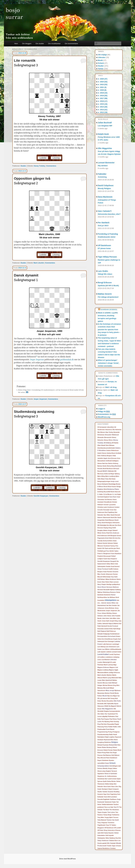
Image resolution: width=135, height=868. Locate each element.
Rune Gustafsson (112, 758)
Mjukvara (117, 691)
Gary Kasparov (112, 559)
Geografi (113, 561)
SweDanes (113, 799)
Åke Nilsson (101, 432)
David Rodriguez (107, 523)
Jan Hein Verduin (111, 605)
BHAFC (105, 471)
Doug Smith (112, 528)
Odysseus (101, 706)
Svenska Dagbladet (103, 799)
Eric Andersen (115, 533)
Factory (113, 546)
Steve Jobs (115, 787)
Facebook (107, 546)
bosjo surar (115, 481)
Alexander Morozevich (104, 437)
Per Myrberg (106, 722)
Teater (114, 802)
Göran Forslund (103, 569)
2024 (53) (103, 82)
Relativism (108, 742)
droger (110, 530)
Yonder (109, 846)
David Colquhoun (106, 185)
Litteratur (102, 57)
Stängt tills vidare (105, 274)
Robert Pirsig (102, 753)
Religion (115, 742)
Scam (107, 763)
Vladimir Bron (114, 841)
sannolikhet (101, 763)
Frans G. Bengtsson (104, 554)
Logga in (101, 409)
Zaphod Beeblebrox (104, 848)
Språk (105, 781)
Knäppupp (106, 634)
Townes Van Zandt (113, 820)
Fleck (118, 548)
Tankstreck (108, 802)
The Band (106, 810)
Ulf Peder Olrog (102, 830)
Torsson (116, 817)
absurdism (111, 427)
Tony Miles (101, 817)
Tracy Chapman (102, 823)
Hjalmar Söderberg (103, 592)
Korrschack (112, 636)
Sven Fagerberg (112, 794)
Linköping (116, 657)
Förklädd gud (102, 551)
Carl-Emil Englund (103, 497)
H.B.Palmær (101, 579)
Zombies (113, 848)
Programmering (102, 732)
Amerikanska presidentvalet (106, 448)
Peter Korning (114, 722)
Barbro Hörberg (113, 463)
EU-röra (115, 538)
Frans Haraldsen (116, 554)
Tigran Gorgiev (102, 812)
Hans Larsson (114, 582)
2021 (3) (102, 87)
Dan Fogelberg (110, 512)
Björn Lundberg (110, 476)
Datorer (100, 517)
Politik (110, 727)
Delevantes (116, 523)
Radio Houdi (113, 735)
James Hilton (111, 603)
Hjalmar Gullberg (115, 590)
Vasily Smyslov (109, 833)
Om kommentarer (71, 44)
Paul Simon (113, 719)
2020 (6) (102, 90)
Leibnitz (109, 652)
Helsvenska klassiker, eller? (109, 214)
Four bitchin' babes (112, 551)
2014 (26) (103, 107)
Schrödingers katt (115, 766)
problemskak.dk (67, 359)
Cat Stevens (108, 500)
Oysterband (112, 714)
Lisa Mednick (106, 660)
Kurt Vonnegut (109, 642)
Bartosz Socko (102, 466)
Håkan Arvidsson (111, 579)
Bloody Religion (104, 188)
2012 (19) (103, 112)
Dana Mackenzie (105, 197)
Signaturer (101, 774)
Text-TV (116, 807)
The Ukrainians (114, 810)
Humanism (107, 595)
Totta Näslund (102, 820)
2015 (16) (103, 104)
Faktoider (102, 174)
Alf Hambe (115, 443)
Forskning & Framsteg (108, 234)
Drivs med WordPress (68, 859)
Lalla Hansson (107, 644)
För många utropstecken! (108, 297)
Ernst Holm (109, 538)
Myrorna (110, 696)
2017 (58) (103, 98)
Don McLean (111, 525)
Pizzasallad (111, 724)
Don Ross (118, 525)
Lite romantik (25, 60)
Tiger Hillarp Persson (107, 257)
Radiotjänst (101, 737)
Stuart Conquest (114, 789)
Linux (99, 660)
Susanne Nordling (114, 792)
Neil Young (111, 698)
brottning (100, 492)
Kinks (111, 629)
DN (98, 525)
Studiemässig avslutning (34, 412)
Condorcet (111, 507)
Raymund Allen (109, 740)
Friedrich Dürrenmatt (104, 556)
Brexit (105, 487)
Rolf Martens (107, 755)
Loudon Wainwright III (104, 662)
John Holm (106, 618)
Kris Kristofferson (107, 639)
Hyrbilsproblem (102, 597)
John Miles (113, 618)
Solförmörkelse (112, 776)
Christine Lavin (102, 507)
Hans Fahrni (106, 582)
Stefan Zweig (109, 784)
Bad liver (105, 463)
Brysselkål (107, 492)
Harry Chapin (102, 584)
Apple (105, 458)
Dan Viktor (107, 515)
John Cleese (107, 616)
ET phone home (104, 248)
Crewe (112, 510)
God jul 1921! (103, 226)
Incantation (101, 600)
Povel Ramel (110, 729)
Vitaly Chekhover (103, 841)
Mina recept (110, 690)
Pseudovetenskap (103, 735)
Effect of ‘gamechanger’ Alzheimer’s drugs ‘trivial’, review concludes (109, 363)
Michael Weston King (109, 685)
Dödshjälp (103, 525)
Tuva (108, 825)
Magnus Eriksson (103, 667)
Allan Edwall (101, 445)
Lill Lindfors (101, 657)
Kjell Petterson (111, 631)
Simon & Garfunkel (111, 774)
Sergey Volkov (112, 768)
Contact (117, 507)
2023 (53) (103, 84)
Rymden (111, 760)
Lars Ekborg (101, 647)
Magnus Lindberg (103, 670)
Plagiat (117, 724)
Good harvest (115, 566)
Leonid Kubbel (103, 654)
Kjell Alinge (117, 629)
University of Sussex (114, 830)
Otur (106, 714)
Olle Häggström (105, 148)
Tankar (101, 69)
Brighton (100, 489)
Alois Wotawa (110, 445)
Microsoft (106, 688)
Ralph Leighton (110, 737)
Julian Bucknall (105, 123)
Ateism (100, 463)
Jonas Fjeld (106, 621)
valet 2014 (101, 833)
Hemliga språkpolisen (113, 584)
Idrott (117, 597)
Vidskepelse (101, 838)
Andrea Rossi (111, 453)
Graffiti (111, 569)
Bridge (119, 487)
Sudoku (105, 792)
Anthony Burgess (107, 456)
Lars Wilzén (106, 649)
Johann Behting (107, 613)
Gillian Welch (110, 564)
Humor (113, 595)
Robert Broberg (107, 747)
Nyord (116, 704)
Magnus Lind (114, 667)
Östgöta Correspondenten (112, 711)
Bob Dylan (112, 479)
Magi (115, 665)
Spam (119, 779)
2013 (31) (103, 110)
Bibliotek (111, 471)
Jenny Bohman (110, 608)
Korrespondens (102, 636)
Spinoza (100, 781)
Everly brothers (108, 541)
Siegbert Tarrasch (111, 771)
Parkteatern (111, 716)
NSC (105, 704)
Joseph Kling (114, 621)
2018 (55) (103, 96)
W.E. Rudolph (111, 843)
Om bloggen (27, 44)
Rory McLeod (102, 758)
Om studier (40, 44)
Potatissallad (102, 729)
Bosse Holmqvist (103, 484)
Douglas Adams (103, 530)
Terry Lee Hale (109, 807)
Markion (109, 675)
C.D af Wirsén (108, 494)
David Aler (114, 517)
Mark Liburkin (39, 263)
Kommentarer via (107, 414)
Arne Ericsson (112, 458)
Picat (99, 724)
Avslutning (102, 177)
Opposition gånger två (32, 178)
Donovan (100, 528)
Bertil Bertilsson (108, 469)
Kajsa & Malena (113, 624)
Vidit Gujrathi (110, 835)
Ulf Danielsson (104, 245)
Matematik (115, 678)
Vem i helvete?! (105, 211)
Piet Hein (104, 724)
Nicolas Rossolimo (107, 701)
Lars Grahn (103, 271)
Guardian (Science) (109, 310)
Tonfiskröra (116, 815)
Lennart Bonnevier (106, 163)
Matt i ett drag (111, 387)
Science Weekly (103, 768)
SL (106, 776)
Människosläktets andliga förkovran (109, 673)
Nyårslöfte (111, 704)
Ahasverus (109, 430)
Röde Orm (109, 753)
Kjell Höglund (102, 631)
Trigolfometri (101, 825)
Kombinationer (115, 634)
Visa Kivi (118, 838)
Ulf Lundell (117, 828)
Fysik (105, 559)
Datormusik (106, 517)
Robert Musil (117, 750)
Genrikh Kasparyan (41, 496)
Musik (100, 60)
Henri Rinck (102, 587)
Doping (106, 528)
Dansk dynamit (26, 275)
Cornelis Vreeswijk (103, 510)
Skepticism (101, 776)
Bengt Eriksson (105, 283)
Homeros (113, 592)
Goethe (108, 566)
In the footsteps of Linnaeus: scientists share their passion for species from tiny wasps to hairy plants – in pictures (110, 330)
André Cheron (102, 453)
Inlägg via (104, 411)
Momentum (101, 693)
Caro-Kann (113, 497)
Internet (104, 603)
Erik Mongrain (112, 536)
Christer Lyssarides (110, 505)
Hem (16, 44)
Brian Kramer (112, 487)
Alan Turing (109, 432)
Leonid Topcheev (115, 654)
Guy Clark (114, 577)
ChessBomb (108, 502)
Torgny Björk (109, 817)
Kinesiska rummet (103, 629)
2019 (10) (103, 93)
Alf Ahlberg (108, 443)
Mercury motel (107, 683)
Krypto (115, 639)
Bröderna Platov (113, 489)
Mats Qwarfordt (107, 680)
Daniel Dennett (115, 515)
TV (110, 825)
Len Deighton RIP (105, 126)
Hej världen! (103, 166)
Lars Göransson (111, 647)
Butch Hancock (116, 492)
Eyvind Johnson (108, 543)
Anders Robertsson (113, 451)
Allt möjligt (102, 55)
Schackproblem (103, 766)
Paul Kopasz (105, 719)
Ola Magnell (112, 706)
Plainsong (101, 727)
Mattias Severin (105, 294)
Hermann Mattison (113, 587)
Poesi (106, 727)
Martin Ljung (107, 678)
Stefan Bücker (111, 781)
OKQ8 (106, 706)
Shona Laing (101, 771)
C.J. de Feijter (117, 494)
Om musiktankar (54, 44)
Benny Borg (111, 466)
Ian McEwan (111, 597)
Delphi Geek (103, 134)
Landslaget (116, 644)
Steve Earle (107, 787)
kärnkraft (104, 626)
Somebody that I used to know (107, 779)
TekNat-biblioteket (107, 805)
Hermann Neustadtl (103, 590)
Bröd (105, 489)
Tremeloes (111, 823)
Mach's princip (108, 665)
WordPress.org (104, 417)
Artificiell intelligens (112, 461)
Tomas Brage (108, 815)
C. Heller (100, 494)
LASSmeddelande (116, 649)
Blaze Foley (105, 479)
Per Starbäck (104, 223)
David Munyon (110, 520)
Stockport (105, 789)
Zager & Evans (116, 846)
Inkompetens (111, 600)
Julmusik (105, 624)
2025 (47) (103, 79)
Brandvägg (112, 484)
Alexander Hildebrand (112, 435)
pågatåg (105, 716)
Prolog (110, 732)
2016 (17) (103, 101)
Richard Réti (113, 745)
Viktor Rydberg (110, 838)
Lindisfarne (109, 657)
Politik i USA (117, 727)
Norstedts (101, 704)
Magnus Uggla (114, 670)
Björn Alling (101, 476)
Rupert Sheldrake (103, 760)
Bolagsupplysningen (104, 481)
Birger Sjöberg (115, 474)
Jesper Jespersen (37, 359)
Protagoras (116, 732)
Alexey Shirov (108, 440)
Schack (101, 63)
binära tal (107, 474)
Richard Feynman (103, 745)
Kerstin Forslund (113, 626)
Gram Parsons (108, 572)
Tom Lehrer (111, 812)
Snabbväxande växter (107, 237)
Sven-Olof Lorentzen (110, 797)
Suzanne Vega (102, 794)
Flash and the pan (110, 548)
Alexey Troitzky (39, 166)
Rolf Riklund (115, 755)
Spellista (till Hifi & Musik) (108, 286)
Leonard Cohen (116, 652)
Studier (23, 166)
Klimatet (100, 634)
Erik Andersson (102, 536)
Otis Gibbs (101, 714)
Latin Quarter (102, 652)
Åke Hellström (117, 430)
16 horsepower (102, 427)
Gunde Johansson (107, 574)
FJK (103, 548)
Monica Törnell (110, 693)
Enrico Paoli (106, 533)
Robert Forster (108, 750)
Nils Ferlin (117, 701)
